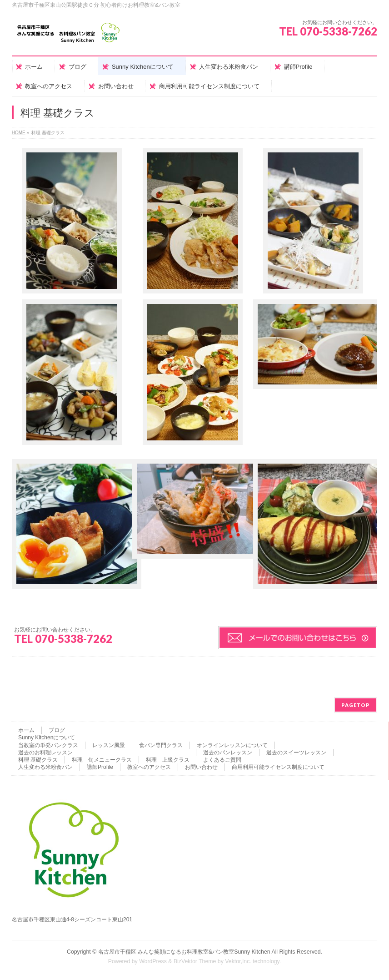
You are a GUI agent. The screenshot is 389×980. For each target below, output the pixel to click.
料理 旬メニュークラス (102, 760)
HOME (19, 133)
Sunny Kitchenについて (47, 738)
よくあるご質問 (222, 760)
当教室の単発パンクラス (48, 745)
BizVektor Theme (195, 961)
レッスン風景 (109, 745)
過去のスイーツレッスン (296, 753)
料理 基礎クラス (38, 760)
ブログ (57, 730)
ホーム (26, 730)
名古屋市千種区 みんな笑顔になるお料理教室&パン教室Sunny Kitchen (184, 952)
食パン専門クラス (161, 745)
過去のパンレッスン (228, 753)
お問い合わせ (201, 767)
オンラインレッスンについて (232, 745)
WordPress (153, 961)
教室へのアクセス (149, 767)
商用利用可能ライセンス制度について (278, 767)
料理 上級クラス (168, 760)
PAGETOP (356, 705)
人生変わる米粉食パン (45, 767)
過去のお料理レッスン (45, 753)
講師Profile (100, 767)
